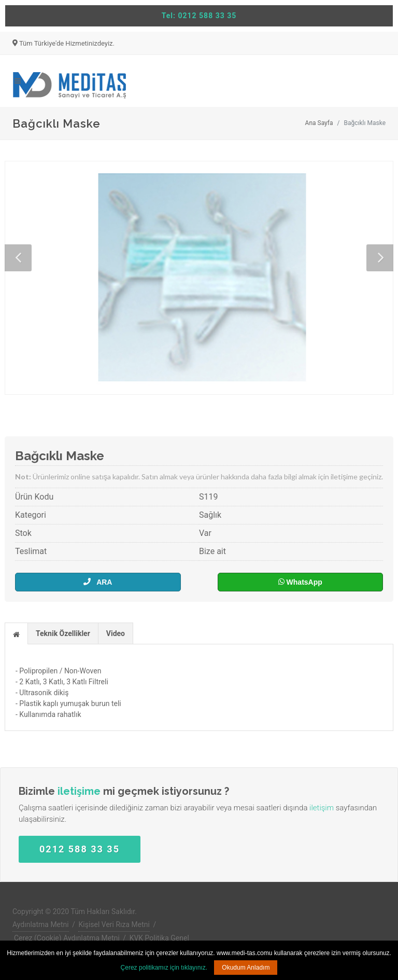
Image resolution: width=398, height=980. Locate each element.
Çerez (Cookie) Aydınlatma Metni (67, 938)
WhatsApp (300, 582)
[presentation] (16, 634)
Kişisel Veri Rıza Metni (114, 924)
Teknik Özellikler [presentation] (63, 633)
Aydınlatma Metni (41, 924)
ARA (98, 582)
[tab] (16, 633)
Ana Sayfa (319, 123)
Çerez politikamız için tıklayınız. (164, 968)
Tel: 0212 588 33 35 (199, 16)
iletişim (322, 808)
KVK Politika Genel (159, 938)
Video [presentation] (116, 633)
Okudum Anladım (246, 968)
